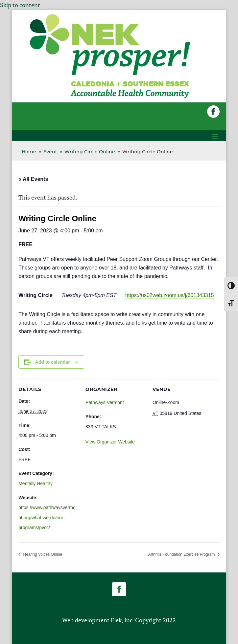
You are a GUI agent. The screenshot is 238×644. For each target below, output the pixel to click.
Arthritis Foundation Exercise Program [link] (182, 554)
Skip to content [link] (20, 5)
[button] (213, 112)
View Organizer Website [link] (110, 442)
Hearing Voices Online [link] (42, 554)
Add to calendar (53, 362)
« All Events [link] (33, 179)
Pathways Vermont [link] (105, 402)
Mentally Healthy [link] (36, 483)
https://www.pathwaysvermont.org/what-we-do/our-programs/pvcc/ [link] (47, 517)
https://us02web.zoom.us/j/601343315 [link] (170, 295)
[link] (110, 98)
